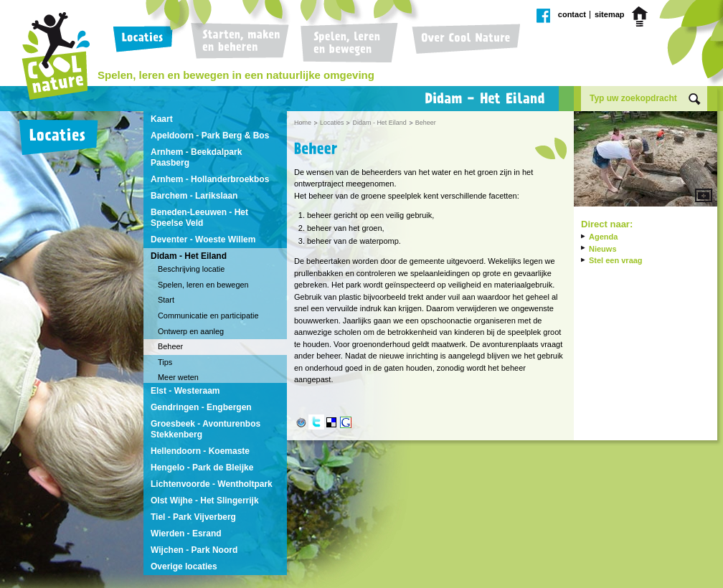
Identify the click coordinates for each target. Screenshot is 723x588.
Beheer (170, 346)
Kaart (162, 119)
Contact (572, 15)
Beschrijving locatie (191, 269)
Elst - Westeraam (185, 391)
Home (642, 16)
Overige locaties (184, 566)
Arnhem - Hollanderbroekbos (210, 179)
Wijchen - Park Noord (194, 550)
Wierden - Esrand (186, 534)
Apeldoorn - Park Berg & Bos (210, 136)
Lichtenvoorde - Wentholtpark (212, 484)
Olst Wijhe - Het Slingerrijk (205, 501)
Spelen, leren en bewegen (347, 43)
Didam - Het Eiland (189, 256)
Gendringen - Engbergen (201, 407)
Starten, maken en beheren (240, 43)
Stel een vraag (616, 260)
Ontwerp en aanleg (191, 331)
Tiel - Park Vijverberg (193, 517)
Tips (165, 362)
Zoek (695, 99)
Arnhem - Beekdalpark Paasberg (196, 157)
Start (166, 300)
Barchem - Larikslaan (194, 196)
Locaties (146, 43)
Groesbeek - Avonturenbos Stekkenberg (205, 429)
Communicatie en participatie (208, 316)
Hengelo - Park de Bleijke (202, 468)
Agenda (603, 237)
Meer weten (178, 377)
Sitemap (610, 15)
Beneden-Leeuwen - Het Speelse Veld (199, 218)
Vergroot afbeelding (646, 161)
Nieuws (603, 249)
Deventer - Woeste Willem (203, 240)
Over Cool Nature (463, 43)
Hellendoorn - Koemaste (200, 451)
